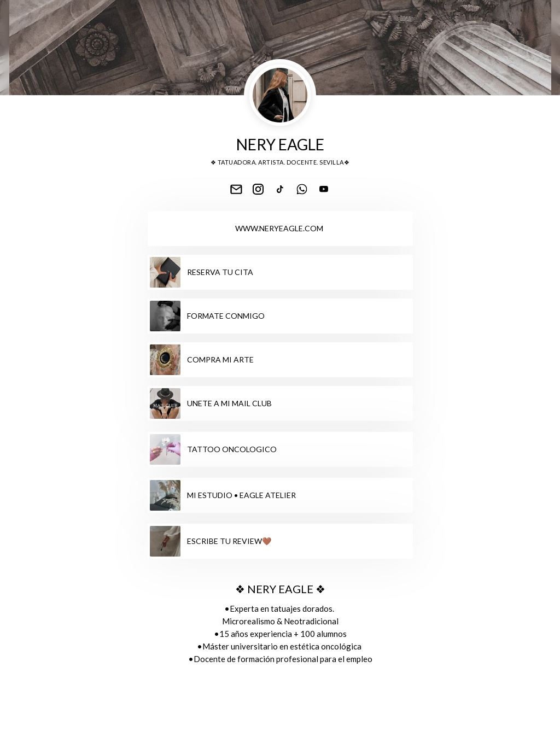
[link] (236, 189)
